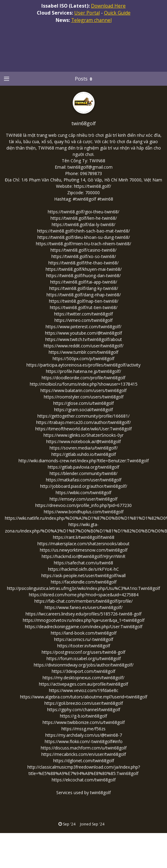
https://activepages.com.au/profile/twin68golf (83, 684)
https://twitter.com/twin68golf (83, 314)
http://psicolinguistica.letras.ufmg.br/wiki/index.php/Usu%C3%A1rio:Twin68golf (83, 588)
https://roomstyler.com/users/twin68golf (84, 397)
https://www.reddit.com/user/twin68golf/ (84, 346)
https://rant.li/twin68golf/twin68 (84, 537)
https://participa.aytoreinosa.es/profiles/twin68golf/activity (83, 365)
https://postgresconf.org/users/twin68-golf (83, 652)
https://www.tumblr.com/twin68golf (83, 352)
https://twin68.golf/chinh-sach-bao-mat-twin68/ (83, 231)
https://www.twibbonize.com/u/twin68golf (84, 722)
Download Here (108, 6)
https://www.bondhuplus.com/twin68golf (84, 512)
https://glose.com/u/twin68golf (83, 403)
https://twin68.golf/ (92, 186)
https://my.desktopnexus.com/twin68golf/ (83, 678)
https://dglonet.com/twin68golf (84, 761)
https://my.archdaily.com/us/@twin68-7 (84, 735)
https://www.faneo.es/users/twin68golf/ (84, 607)
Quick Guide (117, 13)
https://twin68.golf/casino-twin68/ (83, 250)
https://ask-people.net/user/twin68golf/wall (83, 575)
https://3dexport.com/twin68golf (83, 671)
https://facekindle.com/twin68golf (84, 582)
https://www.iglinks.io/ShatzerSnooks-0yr (83, 435)
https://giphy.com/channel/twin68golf (84, 710)
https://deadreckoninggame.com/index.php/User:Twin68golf (84, 627)
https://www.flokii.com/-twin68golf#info (84, 741)
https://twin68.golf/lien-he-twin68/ (84, 218)
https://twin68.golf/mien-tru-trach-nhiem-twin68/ (83, 244)
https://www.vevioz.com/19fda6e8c (84, 690)
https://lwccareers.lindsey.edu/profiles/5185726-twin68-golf (83, 614)
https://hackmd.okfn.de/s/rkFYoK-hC (83, 569)
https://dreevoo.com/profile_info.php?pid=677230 (83, 505)
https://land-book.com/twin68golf (84, 633)
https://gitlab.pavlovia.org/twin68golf (83, 467)
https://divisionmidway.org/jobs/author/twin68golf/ (84, 665)
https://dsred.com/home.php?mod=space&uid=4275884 (84, 595)
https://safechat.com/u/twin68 (83, 563)
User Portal (87, 13)
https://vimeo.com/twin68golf (83, 320)
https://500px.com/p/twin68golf (83, 358)
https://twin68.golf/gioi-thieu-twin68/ (83, 212)
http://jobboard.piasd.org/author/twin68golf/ (84, 486)
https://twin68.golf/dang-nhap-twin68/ (84, 295)
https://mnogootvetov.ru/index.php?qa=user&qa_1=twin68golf (84, 620)
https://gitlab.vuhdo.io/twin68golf (84, 454)
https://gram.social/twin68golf (83, 410)
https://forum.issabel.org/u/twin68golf (84, 658)
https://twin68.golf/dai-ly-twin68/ (83, 224)
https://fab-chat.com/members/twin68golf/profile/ (83, 601)
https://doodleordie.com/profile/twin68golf (83, 378)
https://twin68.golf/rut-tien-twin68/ (84, 307)
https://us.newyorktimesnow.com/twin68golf (84, 550)
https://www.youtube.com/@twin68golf (83, 333)
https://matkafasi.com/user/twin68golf (84, 480)
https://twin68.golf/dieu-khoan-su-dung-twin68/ (84, 237)
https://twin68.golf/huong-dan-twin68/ (83, 276)
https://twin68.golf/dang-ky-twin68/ (84, 288)
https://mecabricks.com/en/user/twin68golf (84, 754)
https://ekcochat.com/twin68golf (84, 780)
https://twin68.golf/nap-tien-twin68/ (84, 301)
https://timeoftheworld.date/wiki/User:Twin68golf (83, 429)
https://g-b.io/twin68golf (83, 716)
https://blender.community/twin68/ (83, 473)
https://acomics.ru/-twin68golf (84, 639)
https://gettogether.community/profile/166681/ (83, 416)
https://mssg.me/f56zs (83, 729)
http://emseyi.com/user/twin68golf (83, 499)
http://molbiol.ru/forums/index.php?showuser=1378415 (84, 384)
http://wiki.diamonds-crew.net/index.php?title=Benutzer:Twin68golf (84, 461)
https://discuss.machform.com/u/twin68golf (84, 748)
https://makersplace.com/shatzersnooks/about (83, 544)
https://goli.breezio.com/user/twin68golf (84, 703)
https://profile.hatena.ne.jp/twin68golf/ (83, 371)
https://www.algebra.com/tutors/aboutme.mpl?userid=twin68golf (84, 697)
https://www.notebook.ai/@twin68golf (83, 441)
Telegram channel (91, 20)
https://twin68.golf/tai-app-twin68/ (84, 282)
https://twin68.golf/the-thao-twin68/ (83, 263)
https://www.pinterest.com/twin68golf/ (83, 327)
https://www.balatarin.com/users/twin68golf (83, 390)
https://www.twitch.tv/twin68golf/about (84, 339)
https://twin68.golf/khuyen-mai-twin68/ (84, 269)
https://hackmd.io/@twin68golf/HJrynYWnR (83, 556)
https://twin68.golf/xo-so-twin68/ (84, 256)
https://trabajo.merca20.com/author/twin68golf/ (83, 422)
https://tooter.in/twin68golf (84, 646)
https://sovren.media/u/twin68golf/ (84, 448)
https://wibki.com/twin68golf (83, 493)
